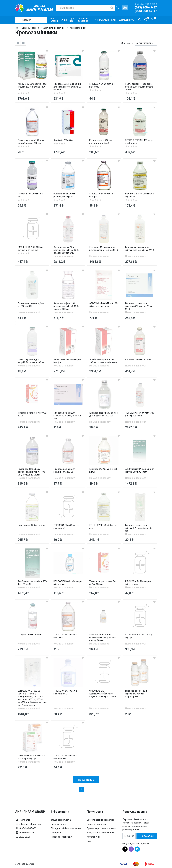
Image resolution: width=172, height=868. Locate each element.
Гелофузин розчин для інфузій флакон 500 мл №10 (139, 249)
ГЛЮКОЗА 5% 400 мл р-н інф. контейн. (66, 692)
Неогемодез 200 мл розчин (32, 525)
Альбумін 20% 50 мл (64, 140)
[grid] (18, 43)
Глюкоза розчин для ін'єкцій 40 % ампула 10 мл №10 (67, 416)
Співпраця (56, 833)
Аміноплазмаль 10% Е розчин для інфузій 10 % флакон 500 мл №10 (66, 250)
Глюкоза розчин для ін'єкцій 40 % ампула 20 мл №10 (139, 306)
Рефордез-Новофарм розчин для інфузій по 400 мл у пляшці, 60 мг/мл (31, 472)
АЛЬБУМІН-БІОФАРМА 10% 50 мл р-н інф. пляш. (103, 305)
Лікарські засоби (31, 28)
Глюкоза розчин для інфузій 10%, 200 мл (64, 470)
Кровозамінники (78, 28)
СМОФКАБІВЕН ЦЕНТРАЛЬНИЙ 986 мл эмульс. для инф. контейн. (103, 694)
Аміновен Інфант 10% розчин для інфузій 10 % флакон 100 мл (66, 306)
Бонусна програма (96, 824)
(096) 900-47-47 (146, 11)
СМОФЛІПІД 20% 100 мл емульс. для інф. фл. (30, 249)
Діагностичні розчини (54, 28)
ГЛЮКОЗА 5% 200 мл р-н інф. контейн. (138, 583)
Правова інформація (62, 837)
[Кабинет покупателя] (139, 20)
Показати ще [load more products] (86, 780)
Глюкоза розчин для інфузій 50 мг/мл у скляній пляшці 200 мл (103, 638)
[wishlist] (47, 51)
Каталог (31, 20)
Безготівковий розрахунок (101, 820)
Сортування (127, 43)
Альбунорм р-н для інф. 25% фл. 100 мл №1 (32, 583)
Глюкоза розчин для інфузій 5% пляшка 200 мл (31, 361)
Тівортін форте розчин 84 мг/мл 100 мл (102, 583)
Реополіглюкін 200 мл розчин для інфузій (101, 142)
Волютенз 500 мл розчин (138, 359)
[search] (112, 8)
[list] (23, 43)
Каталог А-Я (93, 837)
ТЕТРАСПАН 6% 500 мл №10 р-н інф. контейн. (140, 414)
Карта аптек (25, 820)
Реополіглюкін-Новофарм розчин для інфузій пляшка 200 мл (139, 87)
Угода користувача (61, 820)
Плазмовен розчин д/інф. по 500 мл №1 (31, 305)
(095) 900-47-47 (146, 7)
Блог (89, 841)
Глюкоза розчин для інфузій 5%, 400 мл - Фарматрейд (136, 694)
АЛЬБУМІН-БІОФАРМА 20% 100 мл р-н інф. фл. (32, 757)
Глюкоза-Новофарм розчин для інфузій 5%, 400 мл (104, 414)
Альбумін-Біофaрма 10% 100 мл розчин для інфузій (103, 361)
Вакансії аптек (58, 824)
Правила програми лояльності (102, 828)
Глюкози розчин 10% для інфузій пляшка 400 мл (31, 142)
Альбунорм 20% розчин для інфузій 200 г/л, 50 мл (140, 470)
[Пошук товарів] (82, 8)
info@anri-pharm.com (30, 824)
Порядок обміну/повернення (66, 828)
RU (118, 8)
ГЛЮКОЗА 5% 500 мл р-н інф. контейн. (66, 527)
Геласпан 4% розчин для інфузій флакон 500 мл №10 (104, 249)
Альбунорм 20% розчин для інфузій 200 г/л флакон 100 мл (32, 87)
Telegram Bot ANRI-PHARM (100, 833)
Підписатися (147, 836)
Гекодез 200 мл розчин (30, 635)
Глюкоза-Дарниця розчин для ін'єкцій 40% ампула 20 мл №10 (67, 87)
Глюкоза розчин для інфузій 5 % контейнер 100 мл (139, 528)
